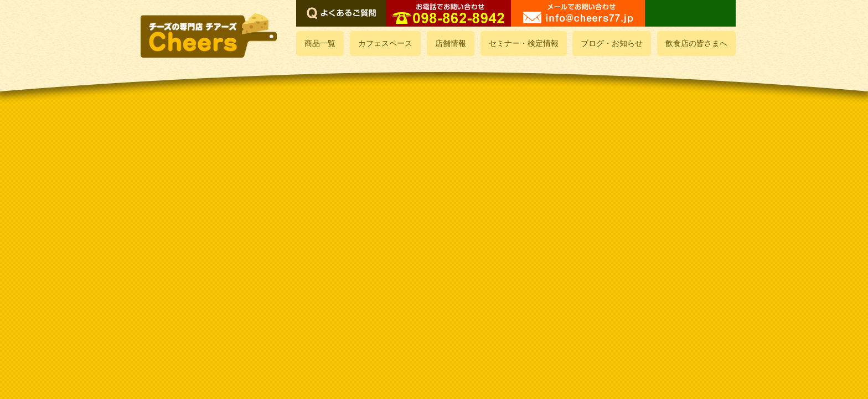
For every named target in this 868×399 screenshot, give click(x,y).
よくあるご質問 (341, 13)
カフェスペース (385, 44)
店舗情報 (451, 44)
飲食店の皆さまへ (696, 44)
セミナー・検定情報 (524, 44)
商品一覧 (320, 44)
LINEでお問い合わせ (690, 13)
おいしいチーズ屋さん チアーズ (210, 35)
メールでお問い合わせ (578, 13)
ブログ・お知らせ (612, 44)
